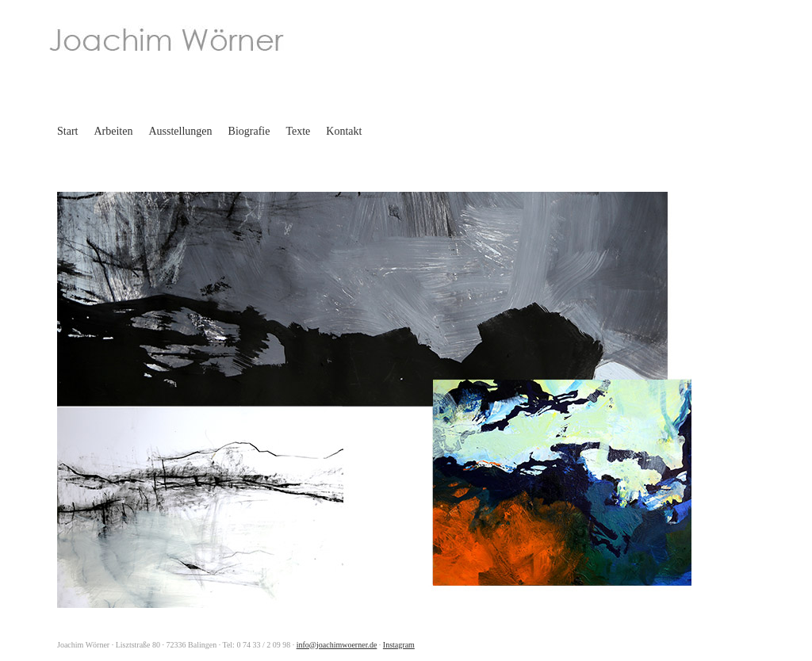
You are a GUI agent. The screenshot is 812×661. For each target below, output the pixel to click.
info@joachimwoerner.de (337, 645)
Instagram (399, 645)
